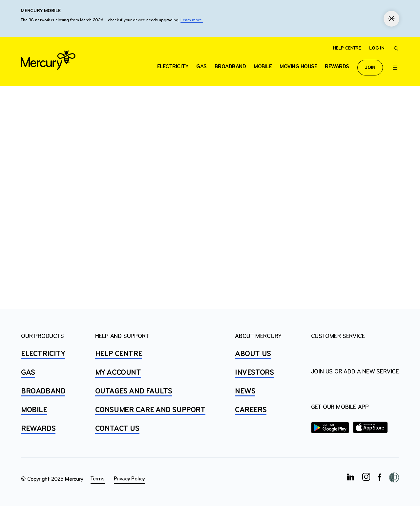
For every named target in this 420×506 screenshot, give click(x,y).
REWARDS (38, 429)
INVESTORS (254, 373)
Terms (98, 479)
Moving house (298, 67)
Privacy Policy (129, 479)
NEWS (245, 391)
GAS (28, 373)
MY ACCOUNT (118, 373)
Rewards (337, 67)
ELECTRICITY (173, 67)
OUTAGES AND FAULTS (134, 391)
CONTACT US (117, 429)
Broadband (230, 67)
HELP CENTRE (119, 354)
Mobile (263, 67)
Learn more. (192, 20)
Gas (201, 67)
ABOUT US (253, 354)
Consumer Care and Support (150, 410)
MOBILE (34, 410)
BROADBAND (43, 391)
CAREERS (251, 410)
